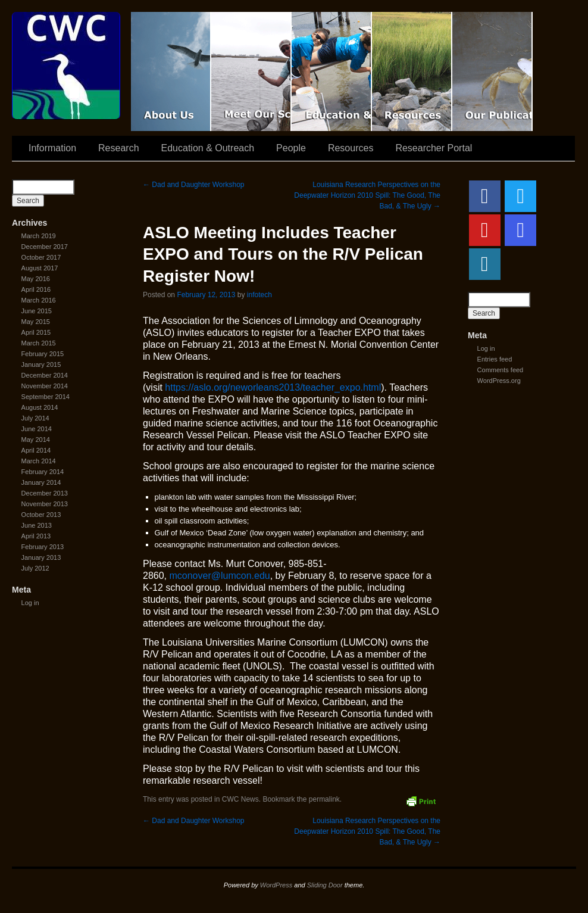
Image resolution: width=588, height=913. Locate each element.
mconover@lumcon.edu (219, 576)
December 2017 (45, 247)
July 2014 (35, 418)
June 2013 (37, 525)
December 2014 (45, 375)
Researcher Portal (434, 148)
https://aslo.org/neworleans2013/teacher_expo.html (273, 387)
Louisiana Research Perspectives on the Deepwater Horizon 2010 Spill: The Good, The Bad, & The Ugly (367, 195)
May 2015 (36, 322)
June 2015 (37, 311)
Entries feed (495, 359)
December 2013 (45, 493)
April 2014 (36, 450)
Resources (412, 71)
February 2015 (43, 354)
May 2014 (36, 440)
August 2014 (40, 407)
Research (118, 148)
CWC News (240, 799)
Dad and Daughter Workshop (194, 185)
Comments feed (501, 370)
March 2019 (39, 236)
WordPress (276, 885)
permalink (324, 799)
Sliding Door (325, 885)
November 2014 (45, 386)
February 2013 (43, 547)
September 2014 (46, 397)
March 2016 (39, 300)
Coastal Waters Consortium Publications (492, 71)
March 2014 (39, 461)
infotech (259, 295)
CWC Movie (171, 71)
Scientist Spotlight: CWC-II (251, 71)
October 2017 (41, 257)
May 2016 (36, 279)
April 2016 (36, 289)
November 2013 (45, 504)
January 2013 (41, 557)
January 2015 (41, 364)
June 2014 (37, 429)
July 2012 (35, 568)
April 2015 (36, 332)
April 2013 (36, 536)
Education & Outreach (332, 71)
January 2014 (41, 482)
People (291, 148)
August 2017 (40, 268)
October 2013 (41, 515)
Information (52, 148)
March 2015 (39, 343)
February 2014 (43, 472)
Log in (30, 603)
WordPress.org (499, 381)
